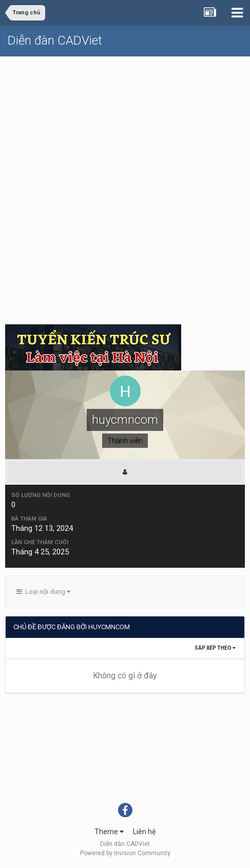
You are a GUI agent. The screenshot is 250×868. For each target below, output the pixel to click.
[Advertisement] (125, 187)
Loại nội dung (43, 592)
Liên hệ (144, 832)
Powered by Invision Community (125, 853)
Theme (109, 832)
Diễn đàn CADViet (55, 40)
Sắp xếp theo (215, 648)
